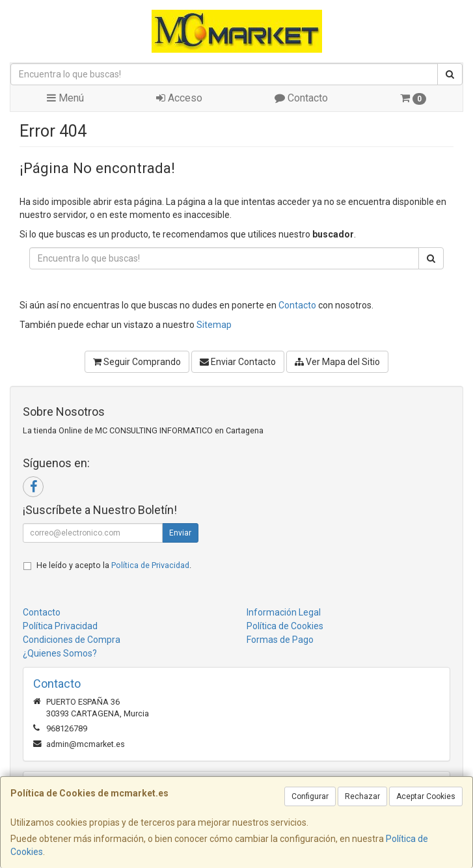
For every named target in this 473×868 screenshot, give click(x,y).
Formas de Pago (280, 640)
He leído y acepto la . (114, 565)
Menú (65, 98)
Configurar (310, 796)
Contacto (301, 98)
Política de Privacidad (150, 565)
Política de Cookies (285, 626)
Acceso (179, 98)
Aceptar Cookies (426, 796)
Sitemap (214, 325)
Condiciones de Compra (72, 640)
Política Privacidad (60, 626)
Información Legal (284, 612)
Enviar (180, 533)
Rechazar (362, 796)
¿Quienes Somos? (60, 653)
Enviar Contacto (238, 362)
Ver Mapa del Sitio (337, 362)
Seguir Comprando (137, 362)
